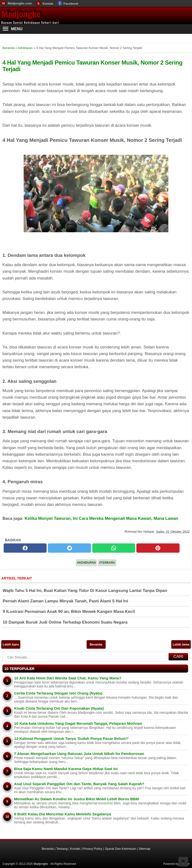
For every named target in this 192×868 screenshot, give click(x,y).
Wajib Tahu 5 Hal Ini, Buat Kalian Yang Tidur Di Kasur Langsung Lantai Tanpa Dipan (85, 591)
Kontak (48, 4)
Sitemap (144, 849)
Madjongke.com (20, 3)
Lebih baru (11, 644)
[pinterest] (158, 548)
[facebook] (25, 548)
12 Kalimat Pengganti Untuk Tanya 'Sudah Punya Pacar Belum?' (71, 738)
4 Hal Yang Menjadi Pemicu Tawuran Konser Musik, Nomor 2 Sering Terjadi (92, 66)
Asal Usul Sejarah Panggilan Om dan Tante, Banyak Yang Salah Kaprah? (79, 784)
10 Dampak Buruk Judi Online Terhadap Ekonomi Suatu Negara (65, 622)
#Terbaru (107, 563)
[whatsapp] (114, 548)
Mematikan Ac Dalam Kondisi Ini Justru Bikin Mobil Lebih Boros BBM (76, 799)
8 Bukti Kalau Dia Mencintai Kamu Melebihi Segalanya (63, 814)
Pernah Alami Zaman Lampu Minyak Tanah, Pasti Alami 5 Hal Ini (65, 601)
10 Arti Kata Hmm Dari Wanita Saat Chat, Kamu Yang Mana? (68, 678)
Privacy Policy (92, 849)
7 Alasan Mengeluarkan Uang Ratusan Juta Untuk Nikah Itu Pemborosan (79, 754)
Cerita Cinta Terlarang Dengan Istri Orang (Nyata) (58, 693)
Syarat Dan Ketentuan (121, 849)
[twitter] (69, 548)
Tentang (62, 849)
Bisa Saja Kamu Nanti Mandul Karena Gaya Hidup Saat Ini (66, 769)
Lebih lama (181, 644)
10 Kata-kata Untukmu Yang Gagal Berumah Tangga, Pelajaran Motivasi (78, 723)
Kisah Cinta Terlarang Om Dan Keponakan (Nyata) (59, 708)
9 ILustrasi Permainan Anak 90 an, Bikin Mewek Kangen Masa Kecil (69, 612)
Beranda (96, 644)
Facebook (71, 4)
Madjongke (21, 14)
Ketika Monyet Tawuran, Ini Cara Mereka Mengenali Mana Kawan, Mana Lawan (101, 518)
